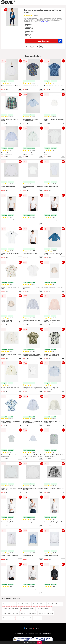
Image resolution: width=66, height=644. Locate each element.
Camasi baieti (37, 618)
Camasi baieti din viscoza (44, 609)
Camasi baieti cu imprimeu (28, 613)
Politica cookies (47, 633)
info (20, 90)
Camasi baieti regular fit (24, 618)
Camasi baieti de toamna (55, 604)
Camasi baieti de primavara (11, 609)
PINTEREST (37, 628)
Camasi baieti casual (9, 618)
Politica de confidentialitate (34, 633)
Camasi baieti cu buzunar (46, 613)
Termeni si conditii (19, 633)
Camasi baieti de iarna (28, 609)
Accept (39, 643)
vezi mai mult (45, 21)
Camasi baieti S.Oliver (24, 604)
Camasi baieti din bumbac (10, 613)
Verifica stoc (50, 41)
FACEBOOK (28, 628)
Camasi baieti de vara (39, 604)
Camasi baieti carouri (9, 604)
